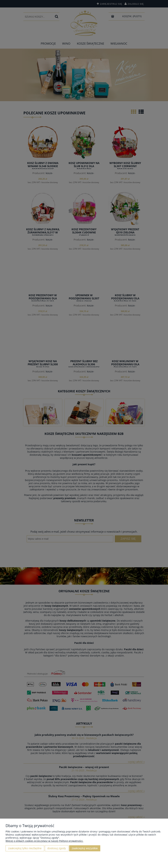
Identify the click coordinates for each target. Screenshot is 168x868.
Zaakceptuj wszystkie (85, 848)
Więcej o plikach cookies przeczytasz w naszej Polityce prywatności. (44, 841)
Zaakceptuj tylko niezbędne (25, 848)
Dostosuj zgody (57, 848)
